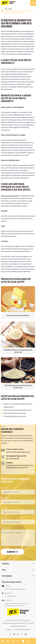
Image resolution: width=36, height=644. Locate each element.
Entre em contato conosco (12, 582)
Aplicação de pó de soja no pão (13, 413)
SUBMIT (13, 552)
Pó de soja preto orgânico (9, 196)
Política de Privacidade (22, 629)
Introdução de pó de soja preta (13, 416)
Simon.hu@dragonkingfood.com (18, 452)
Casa (6, 9)
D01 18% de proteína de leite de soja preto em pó (18, 386)
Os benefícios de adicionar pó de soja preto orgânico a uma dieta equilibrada (19, 11)
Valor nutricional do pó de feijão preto (16, 410)
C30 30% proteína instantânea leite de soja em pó (18, 351)
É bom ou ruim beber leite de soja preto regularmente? (17, 405)
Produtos (5, 564)
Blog (10, 9)
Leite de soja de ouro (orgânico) (18, 315)
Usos (4, 570)
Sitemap (9, 629)
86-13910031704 (13, 459)
